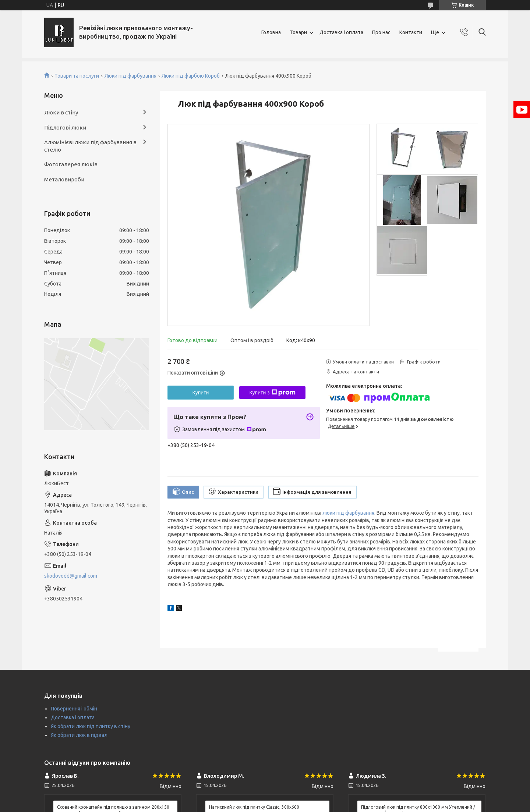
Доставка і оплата (341, 32)
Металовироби (64, 179)
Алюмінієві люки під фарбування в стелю (90, 146)
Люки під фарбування (130, 76)
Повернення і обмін (74, 709)
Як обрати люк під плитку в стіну (91, 726)
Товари (298, 32)
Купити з (272, 393)
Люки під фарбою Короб (191, 76)
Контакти (411, 32)
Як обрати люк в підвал (79, 735)
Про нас (381, 32)
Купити (201, 393)
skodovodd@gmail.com (71, 576)
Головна (271, 32)
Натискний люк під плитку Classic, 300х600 (254, 807)
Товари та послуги (77, 76)
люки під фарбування (348, 513)
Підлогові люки (65, 127)
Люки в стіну (61, 112)
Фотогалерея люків (71, 164)
